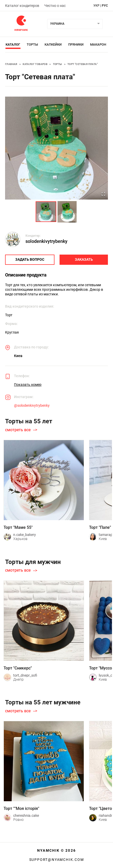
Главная (11, 64)
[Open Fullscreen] (103, 194)
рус (105, 6)
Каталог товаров (35, 64)
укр (96, 6)
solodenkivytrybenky (46, 241)
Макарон (98, 44)
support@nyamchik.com (57, 860)
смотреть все (18, 430)
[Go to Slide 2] (67, 212)
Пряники (76, 44)
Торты (32, 44)
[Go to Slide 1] (46, 212)
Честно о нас (55, 6)
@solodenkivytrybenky (32, 405)
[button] (56, 148)
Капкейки (53, 44)
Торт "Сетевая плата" (83, 64)
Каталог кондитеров (22, 6)
